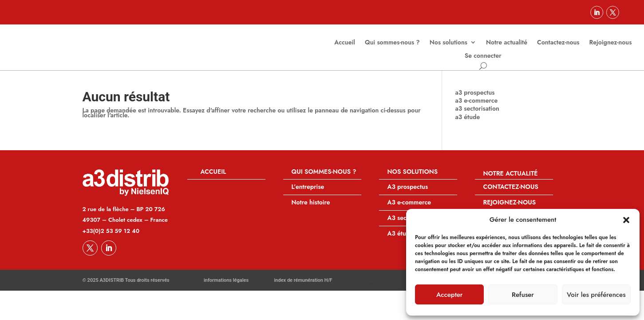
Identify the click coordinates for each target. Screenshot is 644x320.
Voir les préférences (596, 295)
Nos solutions (448, 43)
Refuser (523, 295)
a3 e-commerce (477, 107)
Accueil (345, 43)
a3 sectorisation (477, 115)
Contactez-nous (558, 43)
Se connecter (483, 56)
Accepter (449, 295)
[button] (626, 220)
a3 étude (468, 123)
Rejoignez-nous (611, 43)
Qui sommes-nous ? (392, 43)
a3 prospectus (475, 99)
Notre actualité (507, 43)
